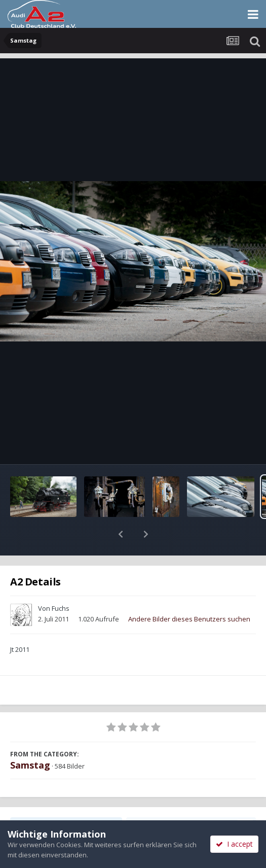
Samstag (30, 739)
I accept (234, 844)
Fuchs (61, 582)
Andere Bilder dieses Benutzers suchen (189, 593)
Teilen (66, 799)
